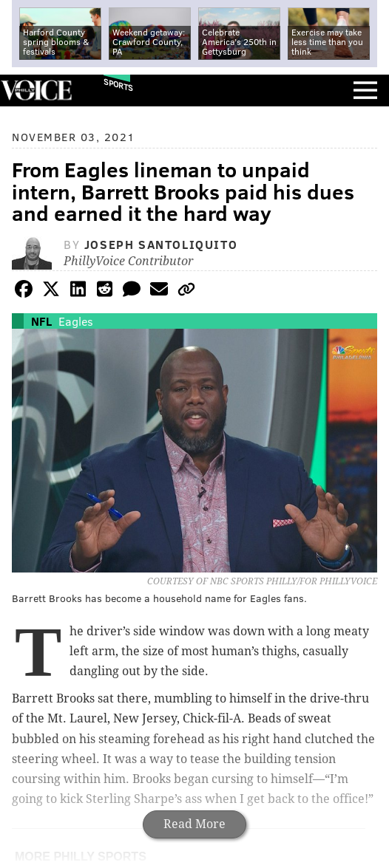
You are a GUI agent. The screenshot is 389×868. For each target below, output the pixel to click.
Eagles (76, 321)
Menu (365, 90)
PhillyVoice (36, 90)
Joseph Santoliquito (161, 244)
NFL (41, 321)
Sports (118, 85)
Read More (194, 824)
